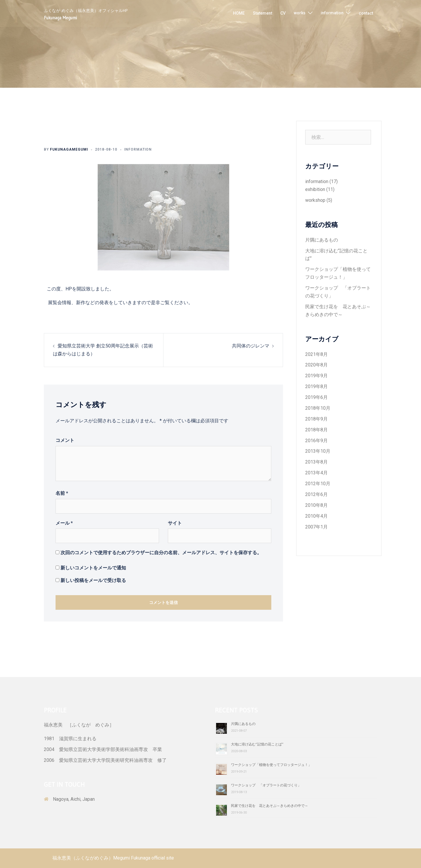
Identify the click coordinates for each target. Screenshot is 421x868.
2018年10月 (318, 408)
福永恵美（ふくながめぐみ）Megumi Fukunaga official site (113, 858)
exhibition (315, 189)
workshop (315, 200)
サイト (175, 523)
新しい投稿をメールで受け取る (93, 580)
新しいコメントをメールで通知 (93, 568)
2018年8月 (316, 430)
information (332, 13)
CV (283, 13)
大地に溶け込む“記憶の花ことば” (257, 744)
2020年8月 (316, 365)
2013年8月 (316, 462)
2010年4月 (316, 516)
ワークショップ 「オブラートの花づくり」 (266, 785)
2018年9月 (316, 419)
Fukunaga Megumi (60, 18)
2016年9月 (316, 441)
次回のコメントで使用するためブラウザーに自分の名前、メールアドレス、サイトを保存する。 (161, 553)
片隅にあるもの (322, 240)
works (300, 13)
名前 (62, 493)
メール (64, 523)
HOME (239, 13)
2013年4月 (316, 473)
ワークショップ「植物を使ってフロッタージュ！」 (271, 765)
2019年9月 (316, 376)
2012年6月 (316, 494)
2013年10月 (318, 451)
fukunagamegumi (69, 149)
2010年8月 (316, 505)
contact (366, 13)
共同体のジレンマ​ (251, 346)
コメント (65, 440)
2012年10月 (318, 484)
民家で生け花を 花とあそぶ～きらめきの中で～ (270, 806)
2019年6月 (316, 397)
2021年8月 (316, 354)
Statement (263, 13)
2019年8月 (316, 386)
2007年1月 (316, 527)
